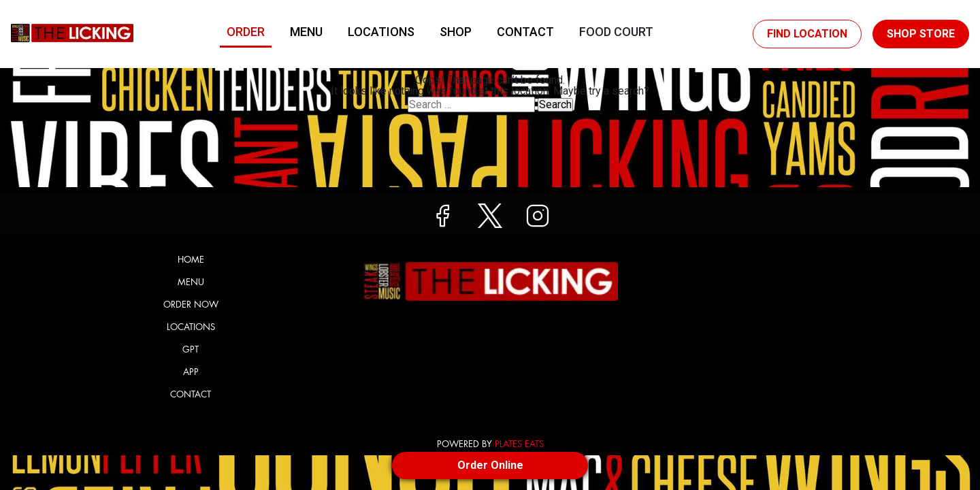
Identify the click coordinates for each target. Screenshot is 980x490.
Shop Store (921, 34)
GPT (191, 349)
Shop (456, 32)
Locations (381, 32)
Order (246, 32)
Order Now (191, 305)
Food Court (616, 32)
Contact (525, 32)
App (191, 372)
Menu (306, 32)
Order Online (490, 465)
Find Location (807, 34)
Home (191, 260)
